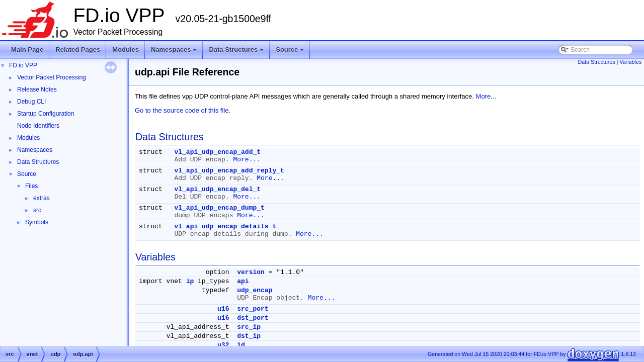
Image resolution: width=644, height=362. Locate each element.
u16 (223, 309)
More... (486, 96)
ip (190, 281)
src (37, 210)
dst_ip (249, 336)
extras (42, 198)
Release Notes (37, 89)
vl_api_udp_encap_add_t (217, 152)
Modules (126, 50)
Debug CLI (31, 102)
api (243, 281)
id (241, 345)
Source (291, 52)
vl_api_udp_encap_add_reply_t (229, 171)
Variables (630, 62)
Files (31, 186)
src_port (253, 309)
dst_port (253, 318)
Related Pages (78, 50)
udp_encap (255, 290)
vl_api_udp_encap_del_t (217, 189)
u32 (223, 345)
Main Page (27, 50)
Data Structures (237, 52)
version (251, 272)
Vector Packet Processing (52, 77)
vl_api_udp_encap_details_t (225, 227)
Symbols (37, 222)
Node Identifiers (38, 126)
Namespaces (175, 52)
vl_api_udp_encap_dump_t (219, 208)
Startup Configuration (46, 114)
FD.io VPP (23, 65)
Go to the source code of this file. (183, 110)
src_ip (249, 327)
